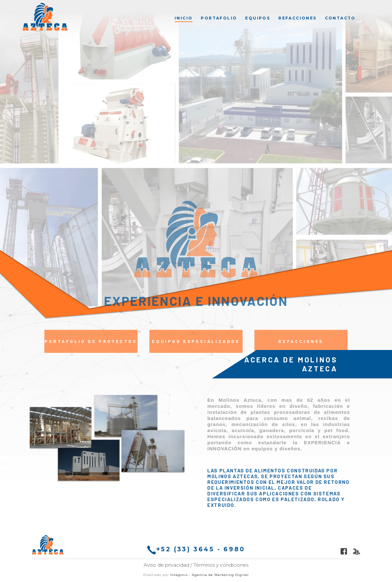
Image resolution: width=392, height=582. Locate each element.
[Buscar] (366, 18)
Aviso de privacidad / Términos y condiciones (196, 565)
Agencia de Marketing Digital (220, 575)
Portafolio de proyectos (91, 341)
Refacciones (301, 341)
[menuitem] (184, 18)
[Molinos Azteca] (45, 17)
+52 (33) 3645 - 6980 (196, 550)
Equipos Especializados (196, 341)
